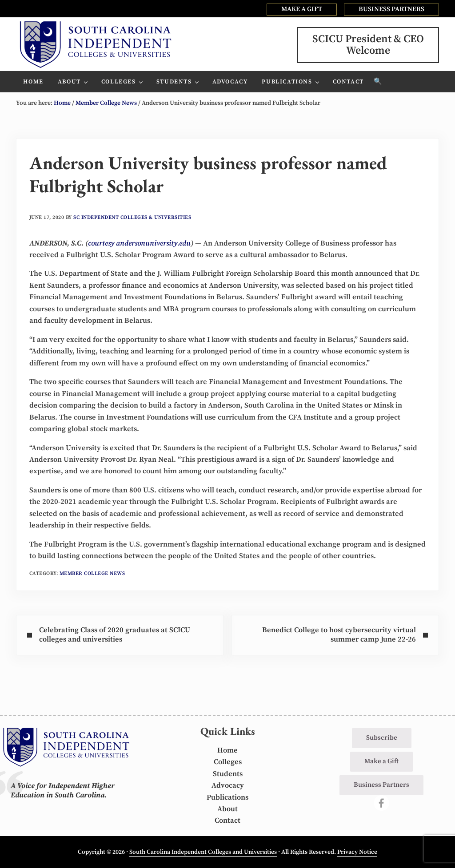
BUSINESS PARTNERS (391, 9)
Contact (227, 821)
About (227, 809)
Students (228, 774)
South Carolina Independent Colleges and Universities (203, 852)
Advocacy (228, 786)
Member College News (92, 573)
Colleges (228, 762)
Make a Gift (381, 761)
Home (227, 751)
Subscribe (382, 738)
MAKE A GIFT (302, 9)
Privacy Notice (357, 852)
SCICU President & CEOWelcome (368, 45)
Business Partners (381, 785)
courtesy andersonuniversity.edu (139, 244)
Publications (227, 798)
